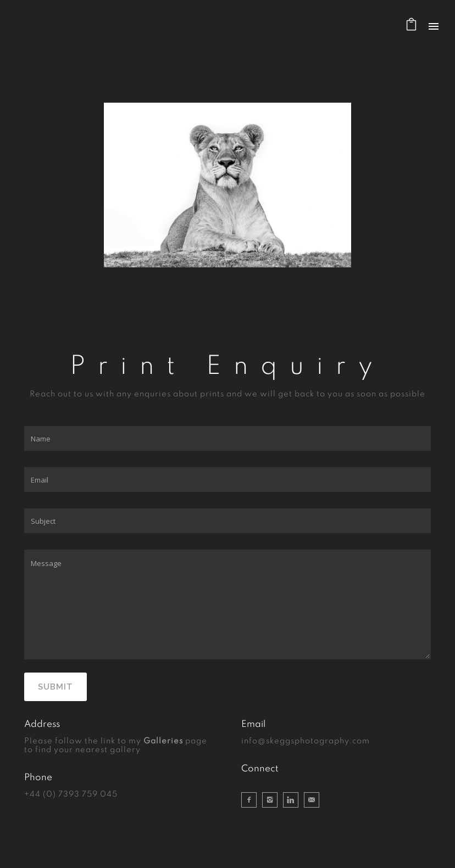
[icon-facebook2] (252, 800)
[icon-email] (312, 800)
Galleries (163, 741)
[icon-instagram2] (273, 800)
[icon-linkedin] (293, 800)
